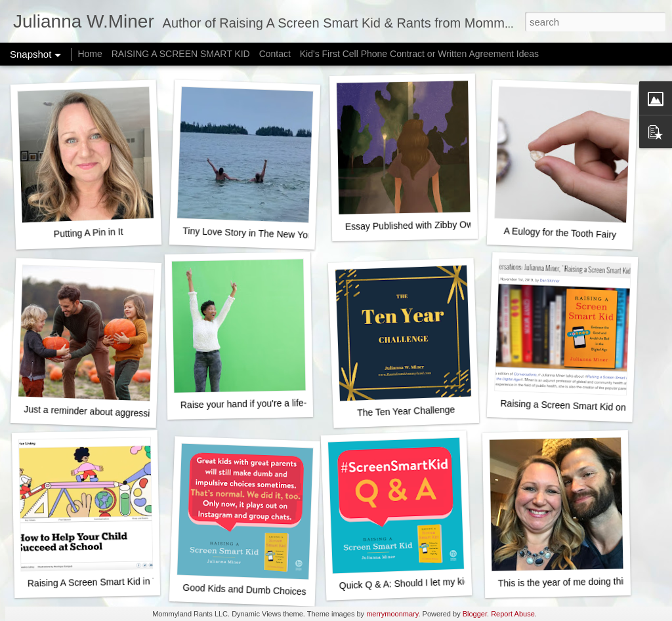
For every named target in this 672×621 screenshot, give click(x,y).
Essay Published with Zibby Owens (417, 226)
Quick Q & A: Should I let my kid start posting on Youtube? (457, 582)
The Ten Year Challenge (406, 411)
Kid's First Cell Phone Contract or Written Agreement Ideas (419, 54)
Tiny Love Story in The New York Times (262, 233)
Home (90, 54)
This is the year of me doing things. (569, 582)
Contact (275, 54)
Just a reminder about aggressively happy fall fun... (127, 413)
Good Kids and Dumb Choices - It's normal (269, 591)
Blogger (475, 614)
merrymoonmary (392, 614)
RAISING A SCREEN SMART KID (181, 54)
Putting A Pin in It (88, 233)
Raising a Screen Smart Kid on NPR (574, 406)
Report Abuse (513, 614)
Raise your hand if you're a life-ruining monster (275, 404)
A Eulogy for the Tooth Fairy (560, 233)
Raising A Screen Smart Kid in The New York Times (132, 582)
